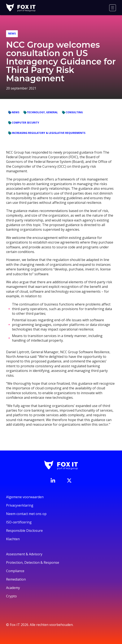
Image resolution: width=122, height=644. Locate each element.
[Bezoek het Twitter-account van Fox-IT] (69, 481)
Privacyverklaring (20, 505)
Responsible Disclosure (24, 531)
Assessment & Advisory (24, 554)
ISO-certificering (19, 522)
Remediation (16, 579)
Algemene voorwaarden (25, 497)
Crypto (11, 596)
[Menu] (113, 8)
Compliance (15, 571)
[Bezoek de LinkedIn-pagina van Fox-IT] (53, 480)
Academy (13, 588)
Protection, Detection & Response (33, 562)
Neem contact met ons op (26, 514)
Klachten (13, 539)
